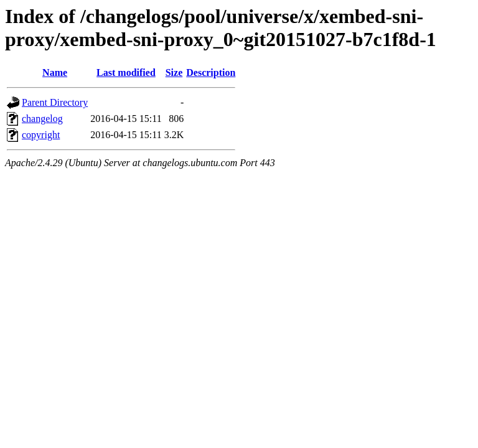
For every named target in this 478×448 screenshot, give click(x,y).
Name (55, 72)
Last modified (126, 72)
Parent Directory (55, 102)
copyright (41, 135)
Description (211, 72)
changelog (42, 119)
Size (174, 72)
